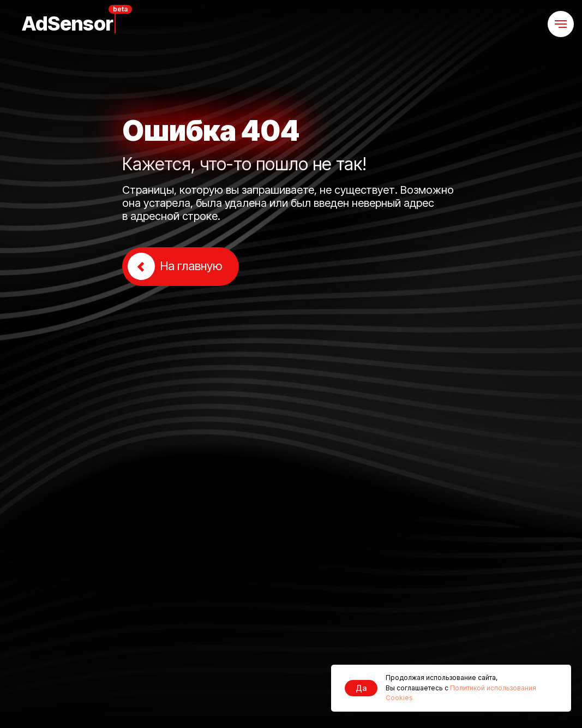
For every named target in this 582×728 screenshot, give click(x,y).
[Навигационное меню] (561, 24)
